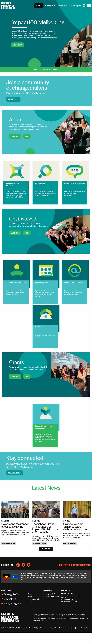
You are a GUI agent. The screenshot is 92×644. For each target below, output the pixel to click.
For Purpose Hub (49, 605)
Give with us (10, 610)
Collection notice (83, 639)
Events (30, 613)
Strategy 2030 (11, 606)
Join (27, 136)
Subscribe (54, 639)
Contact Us (66, 602)
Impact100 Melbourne (9, 555)
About (30, 605)
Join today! (18, 45)
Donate (39, 6)
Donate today (13, 99)
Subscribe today (15, 473)
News (30, 608)
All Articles (46, 560)
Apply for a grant (12, 615)
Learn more (15, 136)
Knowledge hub (34, 611)
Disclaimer (71, 639)
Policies (62, 639)
